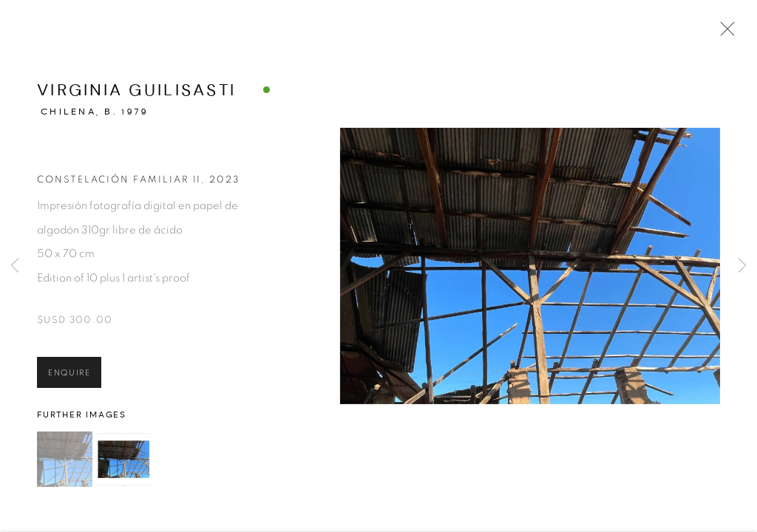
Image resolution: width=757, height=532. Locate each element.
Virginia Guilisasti (136, 100)
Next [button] (742, 266)
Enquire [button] (69, 382)
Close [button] (739, 33)
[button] (65, 470)
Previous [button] (15, 266)
